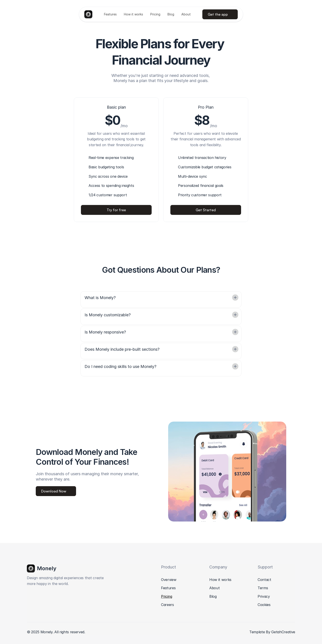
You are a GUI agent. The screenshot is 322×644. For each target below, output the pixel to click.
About (214, 588)
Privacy (264, 596)
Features (168, 588)
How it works (220, 580)
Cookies (264, 605)
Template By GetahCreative (272, 632)
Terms (263, 588)
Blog (213, 596)
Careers (167, 605)
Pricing (167, 596)
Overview (169, 580)
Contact (264, 580)
